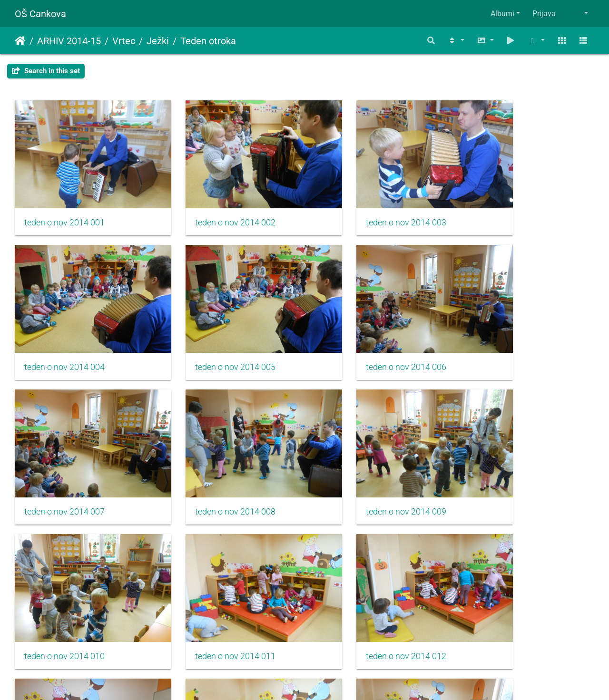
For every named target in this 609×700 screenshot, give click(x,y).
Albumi (502, 14)
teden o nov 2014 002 (213, 207)
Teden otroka (208, 41)
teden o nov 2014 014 (213, 595)
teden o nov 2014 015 (361, 595)
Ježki (158, 41)
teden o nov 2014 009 (64, 466)
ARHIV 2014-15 (69, 41)
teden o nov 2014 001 (64, 207)
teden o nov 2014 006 (213, 336)
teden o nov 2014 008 (510, 336)
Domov (20, 41)
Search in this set (46, 71)
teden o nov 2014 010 (213, 466)
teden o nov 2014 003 (361, 207)
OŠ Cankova (40, 14)
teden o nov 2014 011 (361, 466)
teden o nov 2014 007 (361, 336)
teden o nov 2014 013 (64, 595)
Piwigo (324, 680)
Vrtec (124, 41)
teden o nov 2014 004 (510, 207)
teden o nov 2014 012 (510, 466)
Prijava (544, 14)
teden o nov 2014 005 (64, 336)
